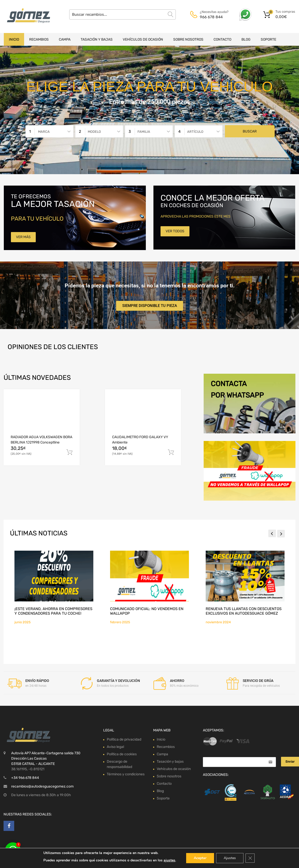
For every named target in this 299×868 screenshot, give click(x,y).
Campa (65, 39)
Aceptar (200, 858)
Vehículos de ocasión (143, 39)
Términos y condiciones (126, 774)
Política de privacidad (124, 739)
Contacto (222, 39)
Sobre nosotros (188, 39)
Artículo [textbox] (195, 132)
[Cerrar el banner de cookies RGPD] (250, 858)
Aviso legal (115, 747)
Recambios (39, 39)
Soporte (268, 39)
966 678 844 (211, 17)
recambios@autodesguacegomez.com (42, 786)
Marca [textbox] (44, 132)
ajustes (169, 860)
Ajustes (230, 858)
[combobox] (49, 131)
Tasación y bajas (97, 39)
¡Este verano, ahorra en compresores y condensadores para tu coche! (53, 611)
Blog (246, 39)
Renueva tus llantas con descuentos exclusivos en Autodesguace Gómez (244, 611)
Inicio (14, 39)
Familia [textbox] (144, 132)
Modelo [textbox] (94, 132)
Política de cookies (122, 754)
